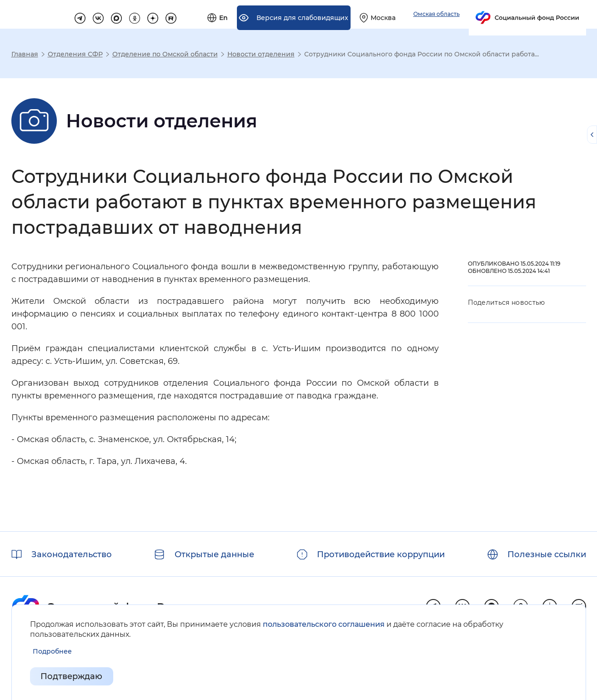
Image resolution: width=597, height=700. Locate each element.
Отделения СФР (75, 54)
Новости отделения (261, 54)
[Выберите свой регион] (481, 15)
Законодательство (72, 554)
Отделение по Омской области (165, 54)
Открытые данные (214, 554)
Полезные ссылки (547, 554)
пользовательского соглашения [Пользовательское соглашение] (324, 624)
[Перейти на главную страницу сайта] (66, 14)
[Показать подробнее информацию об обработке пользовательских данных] (52, 652)
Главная (25, 54)
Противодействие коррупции (381, 554)
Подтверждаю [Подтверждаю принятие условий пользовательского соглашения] (72, 676)
